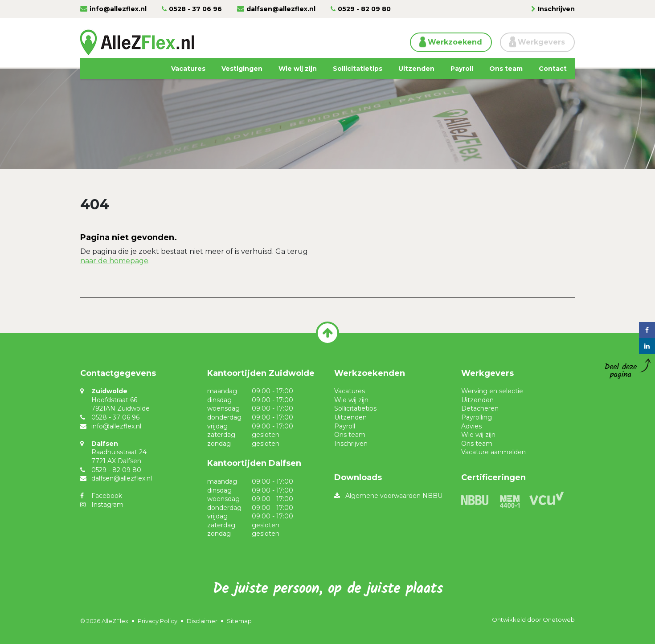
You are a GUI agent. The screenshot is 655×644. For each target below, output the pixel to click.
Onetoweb (559, 620)
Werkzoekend (455, 42)
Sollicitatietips (358, 69)
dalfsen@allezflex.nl (281, 9)
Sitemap (239, 621)
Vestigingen (242, 69)
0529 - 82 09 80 (364, 9)
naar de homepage (114, 261)
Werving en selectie (492, 391)
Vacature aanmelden (493, 452)
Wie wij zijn (298, 69)
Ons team (506, 69)
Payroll (462, 69)
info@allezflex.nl (118, 9)
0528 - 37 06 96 (195, 9)
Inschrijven (556, 9)
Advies (471, 426)
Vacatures (188, 69)
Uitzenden (416, 69)
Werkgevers (541, 42)
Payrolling (477, 417)
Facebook (107, 496)
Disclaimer (202, 621)
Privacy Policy (158, 621)
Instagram (107, 505)
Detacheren (480, 408)
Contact (553, 69)
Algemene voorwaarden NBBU (394, 496)
